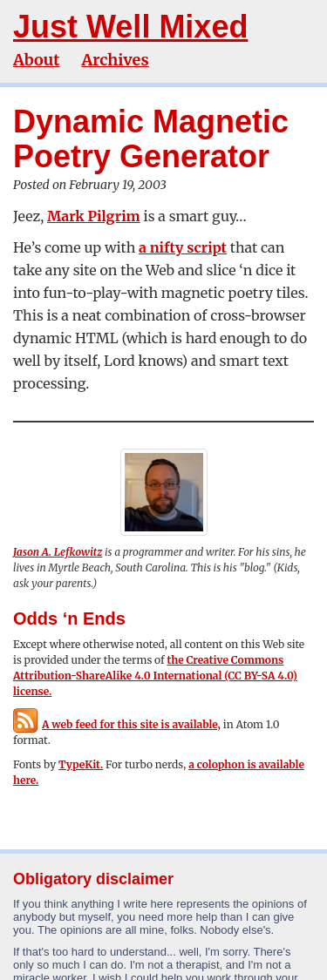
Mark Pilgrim (94, 216)
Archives (115, 60)
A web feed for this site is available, (117, 724)
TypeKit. (81, 764)
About (36, 60)
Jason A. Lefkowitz (58, 552)
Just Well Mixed (130, 27)
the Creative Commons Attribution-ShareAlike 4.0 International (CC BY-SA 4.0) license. (155, 676)
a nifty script (183, 247)
